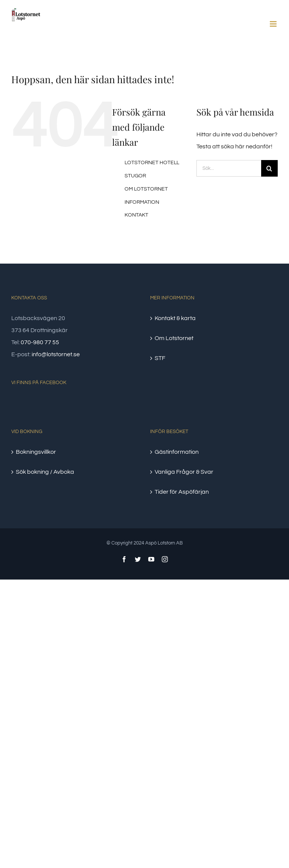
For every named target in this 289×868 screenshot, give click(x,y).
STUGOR (135, 176)
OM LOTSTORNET (146, 189)
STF (160, 358)
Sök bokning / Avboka (45, 472)
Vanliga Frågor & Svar (184, 472)
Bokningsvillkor (36, 452)
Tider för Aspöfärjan (182, 492)
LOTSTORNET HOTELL (152, 163)
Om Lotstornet (174, 338)
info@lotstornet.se (56, 354)
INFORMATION (142, 202)
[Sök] (269, 168)
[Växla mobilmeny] (274, 24)
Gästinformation (177, 452)
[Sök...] (229, 168)
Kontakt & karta (175, 318)
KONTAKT (136, 215)
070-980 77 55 (40, 342)
